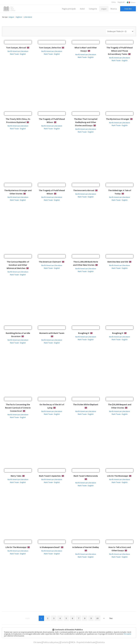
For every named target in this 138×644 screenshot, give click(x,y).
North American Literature (18, 51)
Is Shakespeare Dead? (50, 547)
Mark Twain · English (18, 54)
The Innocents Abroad (84, 190)
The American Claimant (50, 262)
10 (97, 618)
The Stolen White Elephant (86, 404)
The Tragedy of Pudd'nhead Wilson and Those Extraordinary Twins (120, 51)
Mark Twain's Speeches (50, 476)
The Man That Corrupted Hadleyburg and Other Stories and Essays (86, 122)
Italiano (131, 2)
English (30, 48)
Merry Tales (16, 476)
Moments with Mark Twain (52, 333)
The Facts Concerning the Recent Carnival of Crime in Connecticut (18, 408)
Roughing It (84, 333)
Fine (111, 618)
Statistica (101, 642)
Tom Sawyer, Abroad (16, 48)
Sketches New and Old (118, 262)
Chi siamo (127, 634)
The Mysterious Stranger (118, 119)
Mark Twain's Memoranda (86, 476)
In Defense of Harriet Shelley (86, 547)
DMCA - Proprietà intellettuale (83, 642)
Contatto (65, 642)
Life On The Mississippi (118, 476)
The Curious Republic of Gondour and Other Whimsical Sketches (18, 265)
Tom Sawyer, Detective (50, 48)
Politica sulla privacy (51, 642)
